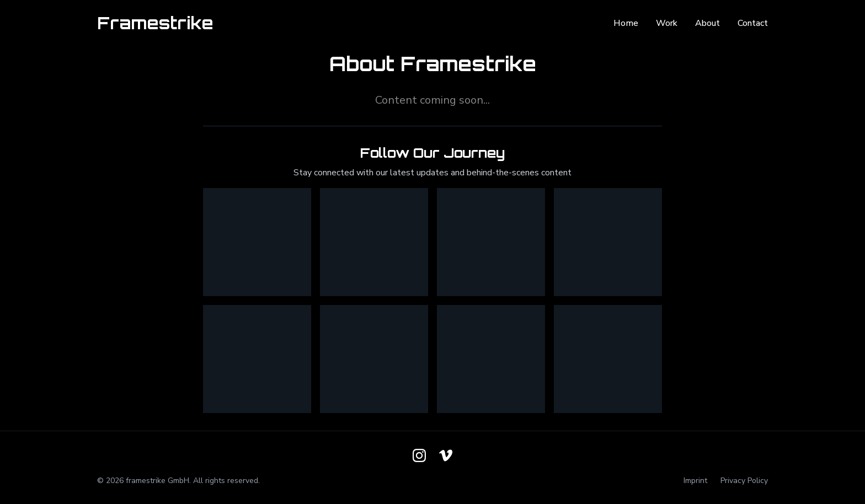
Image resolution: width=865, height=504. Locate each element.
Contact (753, 23)
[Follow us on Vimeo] (446, 455)
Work (667, 23)
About (708, 23)
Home (626, 23)
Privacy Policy (744, 481)
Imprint (695, 481)
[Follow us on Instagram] (419, 455)
